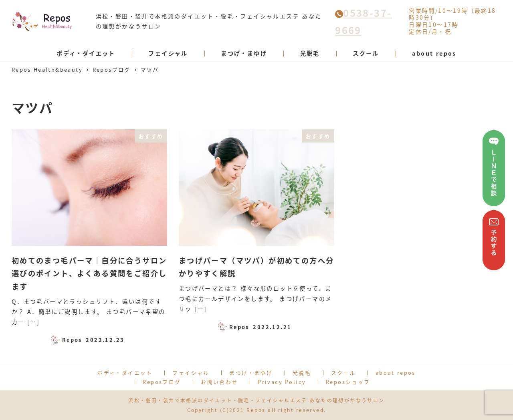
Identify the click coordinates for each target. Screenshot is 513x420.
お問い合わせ (219, 382)
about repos (396, 373)
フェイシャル (191, 373)
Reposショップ (348, 382)
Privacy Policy (282, 382)
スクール (343, 373)
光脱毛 (302, 373)
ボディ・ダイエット (125, 373)
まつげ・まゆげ (251, 373)
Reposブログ (162, 382)
